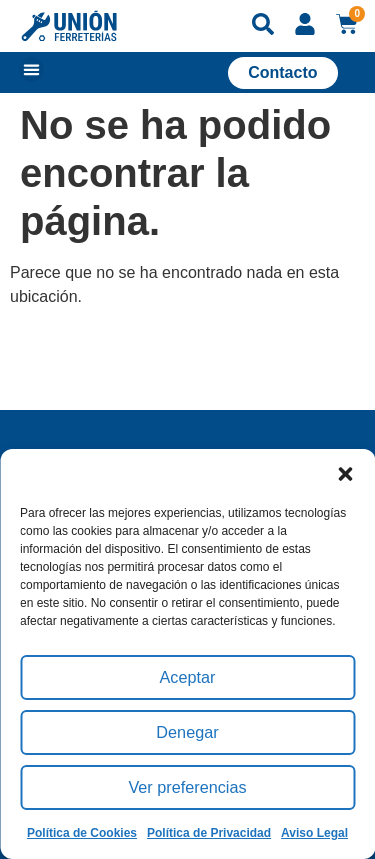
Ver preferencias (187, 787)
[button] (345, 474)
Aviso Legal (314, 833)
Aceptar (188, 677)
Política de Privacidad (209, 833)
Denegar (188, 732)
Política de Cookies (82, 833)
